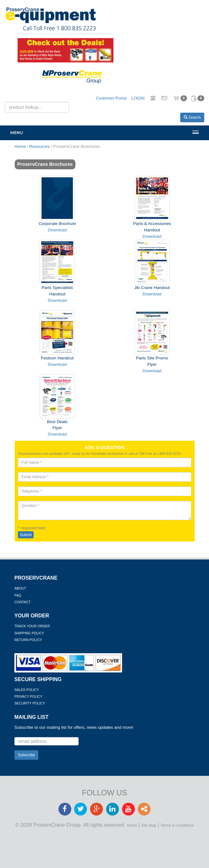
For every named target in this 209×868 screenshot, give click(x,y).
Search (192, 117)
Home (132, 825)
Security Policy (30, 703)
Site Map (149, 825)
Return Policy (28, 640)
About (20, 588)
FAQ (18, 595)
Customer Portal (111, 98)
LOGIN (138, 98)
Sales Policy (27, 690)
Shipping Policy (29, 633)
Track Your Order (32, 626)
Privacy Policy (28, 696)
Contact (23, 602)
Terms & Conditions (177, 825)
